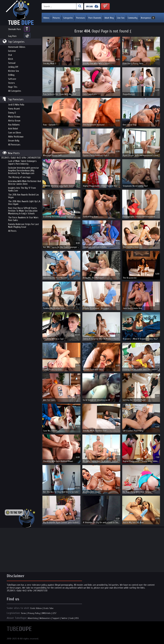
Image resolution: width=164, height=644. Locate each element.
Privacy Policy (34, 613)
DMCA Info (46, 613)
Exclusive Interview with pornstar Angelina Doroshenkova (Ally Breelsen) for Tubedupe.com (24, 171)
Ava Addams (14, 125)
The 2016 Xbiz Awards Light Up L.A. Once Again (24, 203)
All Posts (12, 231)
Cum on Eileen (15, 133)
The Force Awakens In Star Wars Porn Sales (23, 219)
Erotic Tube (49, 608)
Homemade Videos (17, 47)
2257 (54, 613)
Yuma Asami (14, 109)
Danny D (12, 113)
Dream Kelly (14, 141)
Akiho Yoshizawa (16, 137)
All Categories (15, 91)
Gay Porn (12, 36)
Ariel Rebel (13, 129)
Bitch (11, 59)
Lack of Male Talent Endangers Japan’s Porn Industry (22, 163)
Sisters (12, 83)
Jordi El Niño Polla (16, 105)
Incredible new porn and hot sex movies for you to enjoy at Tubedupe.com (21, 13)
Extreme (12, 51)
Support (56, 618)
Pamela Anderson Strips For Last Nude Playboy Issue (24, 226)
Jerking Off (13, 67)
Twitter (64, 618)
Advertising (33, 618)
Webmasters (45, 618)
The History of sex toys (19, 177)
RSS (77, 618)
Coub (72, 618)
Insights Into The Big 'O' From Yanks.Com (22, 189)
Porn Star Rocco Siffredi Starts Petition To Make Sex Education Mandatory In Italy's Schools (23, 211)
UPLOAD (92, 6)
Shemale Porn (14, 29)
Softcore (12, 79)
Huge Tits (13, 87)
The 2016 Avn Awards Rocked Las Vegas (24, 196)
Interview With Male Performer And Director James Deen (25, 183)
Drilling (11, 75)
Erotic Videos (36, 608)
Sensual (12, 63)
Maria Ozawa (14, 117)
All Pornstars (14, 145)
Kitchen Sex (14, 71)
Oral (10, 55)
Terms (24, 613)
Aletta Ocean (14, 121)
